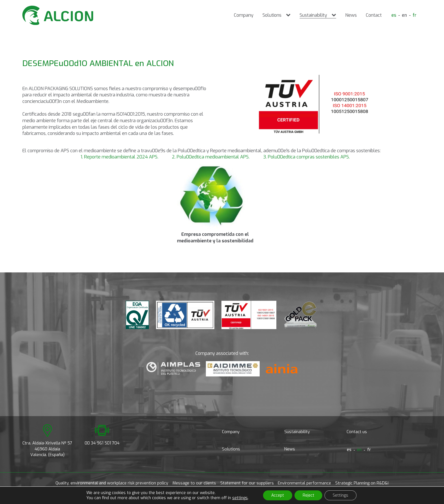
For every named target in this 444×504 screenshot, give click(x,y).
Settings (341, 495)
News (350, 15)
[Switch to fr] (414, 15)
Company (243, 15)
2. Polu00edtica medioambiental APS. (211, 157)
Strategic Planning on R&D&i (362, 483)
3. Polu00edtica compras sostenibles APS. (307, 157)
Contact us (357, 432)
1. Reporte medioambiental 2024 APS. (119, 157)
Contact (373, 15)
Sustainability (313, 15)
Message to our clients (194, 483)
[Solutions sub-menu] (289, 15)
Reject (309, 495)
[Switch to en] (404, 15)
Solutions (271, 15)
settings (239, 498)
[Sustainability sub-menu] (334, 15)
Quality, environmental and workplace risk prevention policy (112, 483)
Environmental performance (304, 483)
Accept (277, 495)
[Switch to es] (393, 15)
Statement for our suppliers (247, 483)
